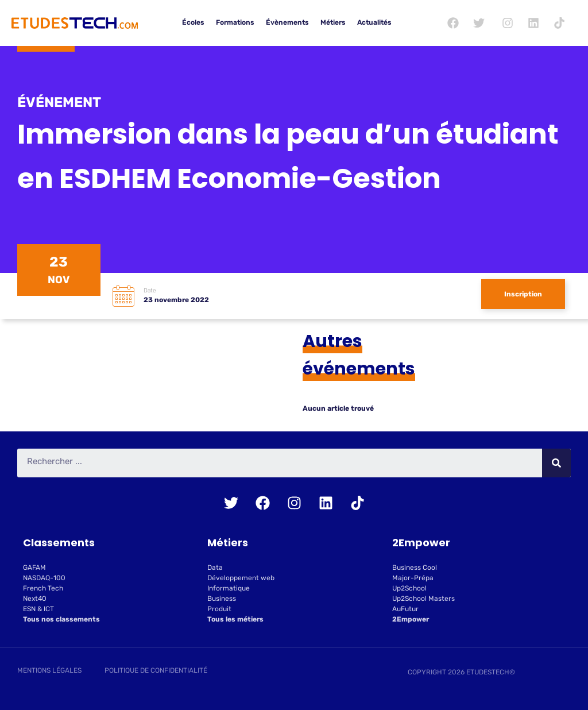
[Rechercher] (556, 463)
